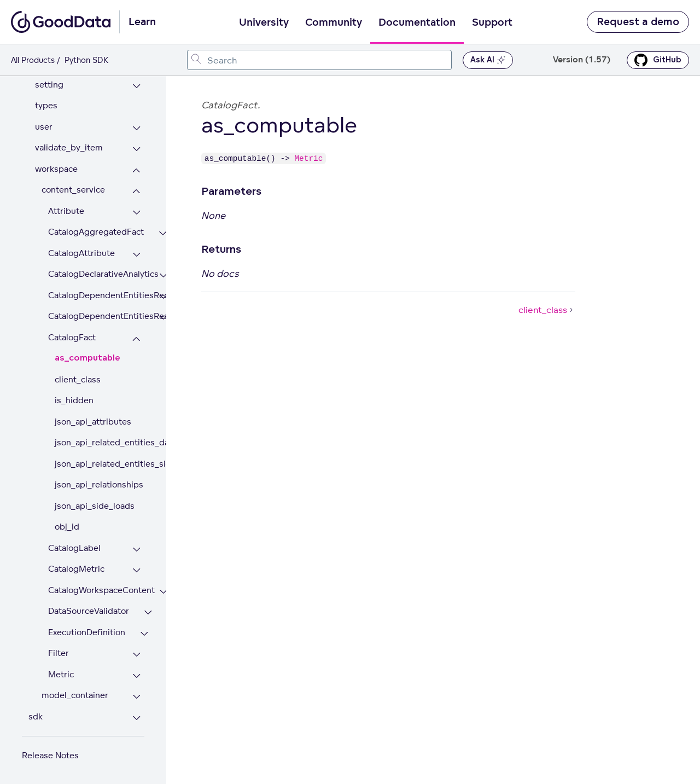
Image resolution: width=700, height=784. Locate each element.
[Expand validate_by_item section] (136, 149)
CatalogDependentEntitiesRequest (96, 295)
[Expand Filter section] (136, 655)
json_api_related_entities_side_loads (100, 464)
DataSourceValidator (89, 611)
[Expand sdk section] (136, 718)
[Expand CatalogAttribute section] (136, 255)
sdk (36, 716)
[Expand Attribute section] (136, 213)
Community (334, 22)
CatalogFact (72, 337)
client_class (78, 379)
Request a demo (638, 22)
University (264, 22)
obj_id (67, 527)
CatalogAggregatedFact (96, 232)
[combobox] (319, 60)
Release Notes (50, 755)
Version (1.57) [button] (582, 60)
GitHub (658, 60)
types (46, 105)
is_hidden (74, 400)
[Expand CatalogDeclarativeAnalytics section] (163, 275)
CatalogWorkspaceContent (96, 590)
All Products (33, 60)
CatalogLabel (74, 548)
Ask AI (488, 60)
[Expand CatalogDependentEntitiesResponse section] (163, 318)
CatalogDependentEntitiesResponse (96, 316)
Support (492, 22)
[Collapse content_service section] (136, 191)
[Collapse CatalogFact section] (136, 339)
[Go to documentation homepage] (61, 22)
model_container (75, 695)
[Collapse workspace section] (136, 170)
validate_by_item (69, 147)
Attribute (66, 211)
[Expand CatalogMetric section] (136, 570)
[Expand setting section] (136, 86)
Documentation (417, 22)
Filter (59, 653)
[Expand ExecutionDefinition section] (144, 634)
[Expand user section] (136, 128)
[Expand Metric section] (136, 676)
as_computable (87, 358)
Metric (61, 674)
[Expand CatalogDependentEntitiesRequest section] (163, 297)
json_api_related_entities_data (100, 442)
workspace (56, 169)
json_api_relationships (99, 484)
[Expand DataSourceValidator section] (148, 612)
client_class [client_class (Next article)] (547, 310)
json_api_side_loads (95, 506)
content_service (73, 190)
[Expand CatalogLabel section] (136, 550)
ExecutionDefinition (87, 632)
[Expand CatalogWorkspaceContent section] (163, 592)
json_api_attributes (93, 422)
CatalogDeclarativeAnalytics (96, 274)
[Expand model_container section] (136, 697)
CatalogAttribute (81, 253)
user (44, 127)
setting (49, 85)
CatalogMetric (76, 569)
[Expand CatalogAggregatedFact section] (163, 233)
